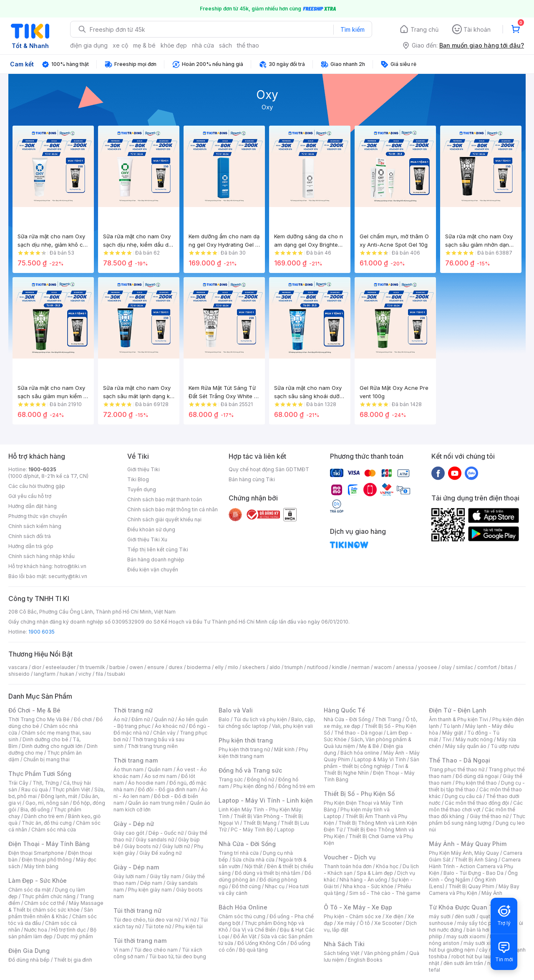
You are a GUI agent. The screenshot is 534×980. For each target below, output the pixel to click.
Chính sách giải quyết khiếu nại (164, 519)
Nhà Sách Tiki (344, 944)
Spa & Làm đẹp (375, 873)
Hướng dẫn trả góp (31, 546)
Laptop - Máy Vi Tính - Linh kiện (266, 800)
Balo (224, 719)
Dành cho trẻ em (44, 816)
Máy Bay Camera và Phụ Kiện (474, 890)
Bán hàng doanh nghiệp (156, 559)
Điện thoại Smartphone (36, 853)
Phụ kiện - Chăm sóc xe (353, 916)
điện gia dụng (89, 45)
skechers (254, 667)
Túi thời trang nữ (137, 911)
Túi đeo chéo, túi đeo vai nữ (147, 920)
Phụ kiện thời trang (246, 740)
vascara (18, 667)
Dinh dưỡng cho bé (45, 739)
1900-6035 (42, 469)
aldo (275, 667)
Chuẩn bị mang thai (47, 759)
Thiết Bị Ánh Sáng (476, 860)
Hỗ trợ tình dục (69, 930)
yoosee (428, 667)
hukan (67, 674)
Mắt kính (284, 749)
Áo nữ (120, 719)
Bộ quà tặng (253, 950)
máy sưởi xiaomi (483, 943)
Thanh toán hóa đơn (348, 866)
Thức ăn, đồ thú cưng (47, 823)
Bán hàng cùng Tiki (252, 479)
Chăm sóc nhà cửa (54, 830)
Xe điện (394, 916)
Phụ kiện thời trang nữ (244, 749)
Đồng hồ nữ (261, 779)
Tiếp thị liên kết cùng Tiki (158, 549)
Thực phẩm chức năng (49, 896)
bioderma (199, 667)
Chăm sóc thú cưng (242, 916)
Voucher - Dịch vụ (350, 857)
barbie (117, 667)
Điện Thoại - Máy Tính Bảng (49, 844)
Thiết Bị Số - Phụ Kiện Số (359, 794)
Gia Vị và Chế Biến (254, 930)
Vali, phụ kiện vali (292, 726)
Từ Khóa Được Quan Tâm (465, 907)
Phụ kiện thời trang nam (263, 753)
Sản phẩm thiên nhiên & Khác (51, 913)
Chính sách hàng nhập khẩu (42, 556)
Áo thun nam (128, 769)
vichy (85, 674)
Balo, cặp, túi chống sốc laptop (267, 723)
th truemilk (92, 667)
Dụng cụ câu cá (463, 796)
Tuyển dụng (142, 489)
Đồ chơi (83, 719)
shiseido (19, 674)
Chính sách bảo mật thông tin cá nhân (173, 509)
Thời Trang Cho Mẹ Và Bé (39, 719)
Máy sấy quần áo (466, 746)
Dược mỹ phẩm (75, 936)
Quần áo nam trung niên (157, 803)
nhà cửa (203, 45)
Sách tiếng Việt (342, 953)
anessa (405, 667)
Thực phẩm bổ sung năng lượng (477, 820)
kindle (340, 667)
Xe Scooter (388, 923)
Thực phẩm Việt (71, 789)
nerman (360, 667)
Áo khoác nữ (170, 726)
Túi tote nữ (158, 926)
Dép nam (151, 883)
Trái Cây (18, 783)
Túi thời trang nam (140, 941)
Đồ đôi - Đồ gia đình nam (168, 789)
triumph (294, 667)
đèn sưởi (465, 916)
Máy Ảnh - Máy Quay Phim (468, 844)
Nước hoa (36, 930)
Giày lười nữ (176, 846)
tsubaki (116, 674)
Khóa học (387, 866)
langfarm (45, 674)
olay (447, 667)
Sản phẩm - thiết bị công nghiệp (372, 763)
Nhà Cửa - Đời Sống (247, 844)
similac (465, 667)
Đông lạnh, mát (59, 796)
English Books (365, 960)
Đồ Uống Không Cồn (262, 943)
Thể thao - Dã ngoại (358, 733)
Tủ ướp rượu (505, 746)
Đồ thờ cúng (246, 886)
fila (99, 674)
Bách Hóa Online (243, 907)
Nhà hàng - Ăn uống (363, 880)
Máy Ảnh (492, 893)
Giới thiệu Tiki (144, 469)
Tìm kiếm (353, 29)
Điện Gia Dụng (29, 951)
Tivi (447, 739)
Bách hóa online (360, 753)
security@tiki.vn (68, 576)
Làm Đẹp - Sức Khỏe (38, 880)
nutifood (317, 667)
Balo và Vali (236, 710)
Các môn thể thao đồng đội (477, 803)
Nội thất (254, 866)
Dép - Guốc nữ (166, 833)
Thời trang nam (136, 760)
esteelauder (60, 667)
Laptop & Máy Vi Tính (380, 759)
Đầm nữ (141, 719)
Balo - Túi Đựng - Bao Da (474, 873)
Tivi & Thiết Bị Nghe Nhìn (366, 769)
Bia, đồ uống (35, 810)
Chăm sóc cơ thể (44, 903)
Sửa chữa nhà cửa (253, 860)
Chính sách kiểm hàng (35, 526)
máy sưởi (440, 916)
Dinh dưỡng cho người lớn (52, 746)
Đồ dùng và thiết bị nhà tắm (268, 873)
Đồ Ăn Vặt (245, 936)
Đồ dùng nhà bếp (29, 960)
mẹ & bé (144, 45)
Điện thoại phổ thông (47, 860)
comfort (487, 667)
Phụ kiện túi (189, 926)
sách (225, 45)
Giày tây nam (165, 876)
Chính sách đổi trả (30, 536)
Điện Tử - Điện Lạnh (458, 710)
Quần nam (160, 769)
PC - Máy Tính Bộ (252, 830)
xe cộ (120, 45)
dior (37, 667)
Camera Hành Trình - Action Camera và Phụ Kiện (475, 866)
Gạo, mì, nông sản (47, 803)
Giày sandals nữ (155, 840)
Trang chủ (424, 29)
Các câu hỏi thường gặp (37, 486)
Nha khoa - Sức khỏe (368, 886)
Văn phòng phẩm (384, 953)
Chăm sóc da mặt (30, 890)
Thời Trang (388, 719)
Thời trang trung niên (153, 746)
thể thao (248, 45)
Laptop (286, 830)
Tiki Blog (138, 479)
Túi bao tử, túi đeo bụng (178, 956)
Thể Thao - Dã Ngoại (460, 760)
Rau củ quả (35, 789)
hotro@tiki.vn (70, 566)
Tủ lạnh (452, 726)
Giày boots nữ (141, 846)
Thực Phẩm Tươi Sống (40, 774)
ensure (156, 667)
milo (233, 667)
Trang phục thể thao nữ (457, 769)
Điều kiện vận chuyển (153, 570)
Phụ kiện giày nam (150, 890)
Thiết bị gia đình (73, 960)
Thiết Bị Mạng (260, 823)
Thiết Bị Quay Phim (471, 886)
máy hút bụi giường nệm (473, 946)
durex (176, 667)
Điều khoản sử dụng (151, 529)
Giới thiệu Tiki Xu (147, 539)
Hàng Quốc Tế (344, 710)
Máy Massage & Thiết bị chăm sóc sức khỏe (56, 906)
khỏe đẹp (174, 45)
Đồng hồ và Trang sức (250, 770)
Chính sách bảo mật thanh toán (165, 499)
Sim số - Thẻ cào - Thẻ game (385, 893)
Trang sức (231, 779)
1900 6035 (42, 632)
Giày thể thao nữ (489, 816)
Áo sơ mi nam (161, 776)
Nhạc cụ (275, 886)
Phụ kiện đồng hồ (254, 786)
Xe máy (346, 923)
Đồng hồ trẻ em (297, 786)
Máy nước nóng (474, 739)
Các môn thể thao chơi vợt (476, 806)
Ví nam (122, 950)
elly (219, 667)
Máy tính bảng (41, 866)
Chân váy (164, 733)
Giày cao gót (129, 833)
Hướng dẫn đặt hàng (33, 506)
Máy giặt (453, 733)
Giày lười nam (130, 876)
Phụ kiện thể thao (476, 783)
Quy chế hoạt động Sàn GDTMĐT (269, 469)
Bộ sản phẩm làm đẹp (52, 933)
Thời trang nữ (133, 710)
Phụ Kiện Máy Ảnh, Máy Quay (464, 853)
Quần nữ (164, 719)
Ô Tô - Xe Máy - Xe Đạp (358, 907)
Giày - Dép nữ (134, 824)
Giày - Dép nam (136, 867)
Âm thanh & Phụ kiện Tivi (458, 719)
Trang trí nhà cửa (239, 853)
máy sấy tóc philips (481, 923)
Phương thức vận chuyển (38, 516)
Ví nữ (190, 920)
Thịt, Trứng (46, 783)
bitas (507, 667)
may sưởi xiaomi (466, 936)
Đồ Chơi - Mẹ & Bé (34, 710)
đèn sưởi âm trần (463, 963)
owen (136, 667)
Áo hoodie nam (147, 783)
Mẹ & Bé (369, 746)
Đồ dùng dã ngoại (477, 776)
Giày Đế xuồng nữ (160, 853)
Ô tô (365, 923)
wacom (383, 667)
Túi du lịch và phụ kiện (260, 719)
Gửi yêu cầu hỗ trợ (30, 496)
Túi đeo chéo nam (156, 950)
